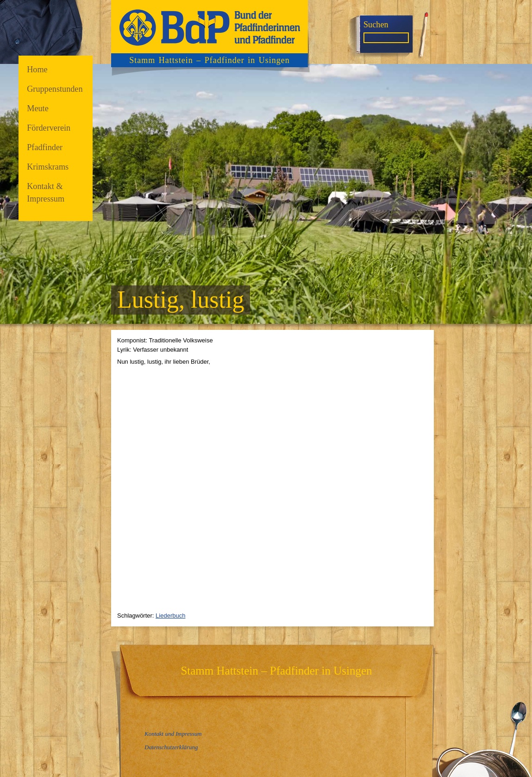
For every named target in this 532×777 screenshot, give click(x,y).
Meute (38, 108)
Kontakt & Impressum (46, 193)
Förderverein (49, 128)
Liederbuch (170, 616)
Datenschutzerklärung (171, 747)
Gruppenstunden (55, 89)
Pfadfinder (45, 147)
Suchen (376, 25)
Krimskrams (48, 167)
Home (37, 69)
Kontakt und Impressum (173, 734)
